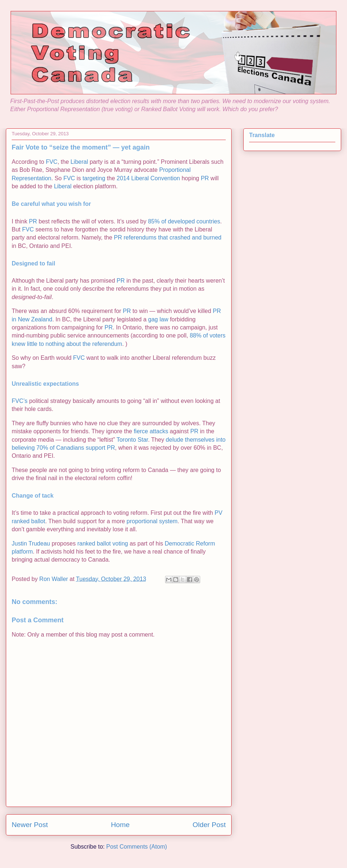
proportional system (152, 521)
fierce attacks (151, 431)
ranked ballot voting (103, 544)
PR (205, 178)
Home (120, 825)
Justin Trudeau (31, 544)
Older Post (209, 825)
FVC (52, 162)
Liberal (79, 162)
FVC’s (20, 401)
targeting (94, 178)
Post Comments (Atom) (137, 847)
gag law (158, 319)
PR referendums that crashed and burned (168, 237)
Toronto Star (132, 440)
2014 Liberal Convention (148, 178)
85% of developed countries (184, 221)
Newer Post (30, 825)
